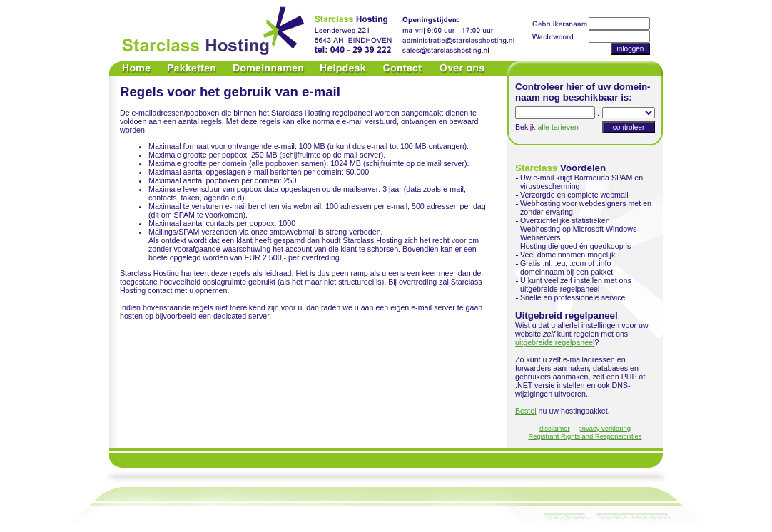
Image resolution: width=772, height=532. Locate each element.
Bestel (526, 411)
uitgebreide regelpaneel (555, 342)
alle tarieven (558, 127)
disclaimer (555, 428)
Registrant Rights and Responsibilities (585, 436)
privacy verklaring (604, 428)
